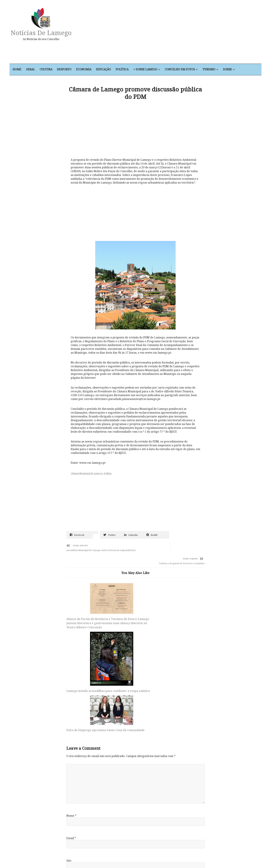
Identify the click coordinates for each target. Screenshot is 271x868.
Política (132, 70)
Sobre (238, 70)
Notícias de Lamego (49, 33)
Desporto (73, 70)
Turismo (219, 70)
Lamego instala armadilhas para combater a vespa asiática (132, 637)
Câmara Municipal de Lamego (87, 473)
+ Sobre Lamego (155, 70)
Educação (113, 70)
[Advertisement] (172, 34)
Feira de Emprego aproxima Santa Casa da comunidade (179, 611)
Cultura (55, 70)
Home (25, 70)
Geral (39, 70)
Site (69, 772)
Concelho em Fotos (190, 70)
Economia (93, 70)
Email (71, 750)
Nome (71, 727)
